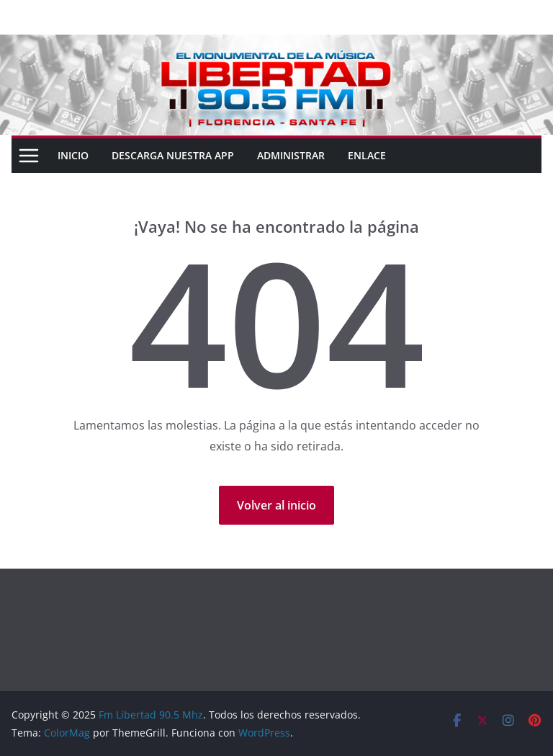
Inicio (73, 155)
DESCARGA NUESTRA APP (173, 155)
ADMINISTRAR (291, 155)
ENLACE (367, 155)
